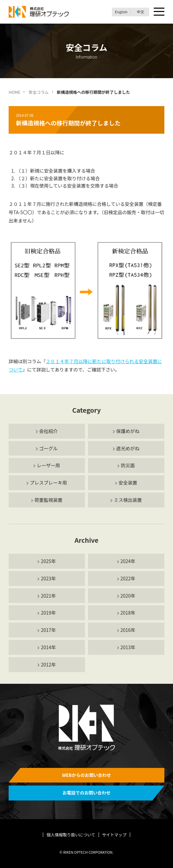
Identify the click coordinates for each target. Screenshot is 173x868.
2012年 (48, 664)
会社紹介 (48, 431)
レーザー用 (48, 465)
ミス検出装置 (128, 500)
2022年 (128, 578)
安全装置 (128, 483)
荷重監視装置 (48, 500)
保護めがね (128, 431)
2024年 (128, 561)
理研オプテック (39, 12)
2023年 (48, 578)
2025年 (48, 561)
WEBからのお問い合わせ (87, 775)
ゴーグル (48, 448)
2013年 (128, 647)
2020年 (128, 596)
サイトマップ (114, 835)
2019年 (48, 613)
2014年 (48, 647)
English (121, 12)
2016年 (128, 630)
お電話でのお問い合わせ (86, 793)
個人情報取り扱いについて (71, 835)
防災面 (128, 465)
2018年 (128, 613)
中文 (140, 12)
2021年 (48, 596)
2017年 (48, 630)
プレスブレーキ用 (48, 483)
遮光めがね (128, 448)
